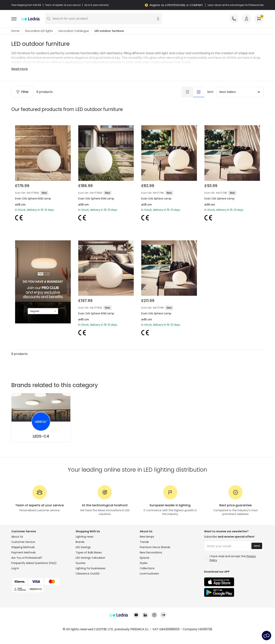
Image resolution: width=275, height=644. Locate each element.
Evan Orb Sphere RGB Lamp (33, 199)
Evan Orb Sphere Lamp (156, 199)
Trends (144, 542)
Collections (147, 568)
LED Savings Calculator (90, 558)
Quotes (81, 563)
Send (257, 546)
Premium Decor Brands (155, 547)
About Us (17, 537)
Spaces (145, 558)
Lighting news (84, 537)
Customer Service (23, 542)
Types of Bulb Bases (89, 552)
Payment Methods (23, 552)
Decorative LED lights (39, 31)
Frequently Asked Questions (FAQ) (34, 563)
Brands (80, 542)
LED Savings (83, 547)
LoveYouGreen (149, 574)
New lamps (147, 537)
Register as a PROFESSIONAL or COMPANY (176, 5)
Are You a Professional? (27, 558)
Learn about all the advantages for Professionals (236, 5)
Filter (22, 92)
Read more (20, 69)
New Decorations (151, 552)
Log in (15, 568)
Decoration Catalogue (74, 31)
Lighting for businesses (91, 568)
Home (15, 31)
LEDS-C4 (41, 436)
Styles (144, 563)
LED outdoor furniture (109, 31)
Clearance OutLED (88, 574)
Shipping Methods (23, 547)
